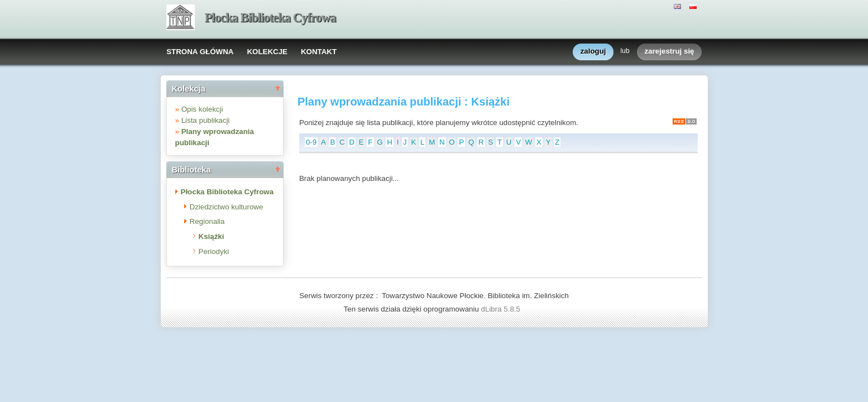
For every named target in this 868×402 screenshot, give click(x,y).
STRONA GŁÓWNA (200, 52)
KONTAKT (319, 52)
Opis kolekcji (202, 109)
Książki (212, 236)
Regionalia (207, 221)
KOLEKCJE (267, 52)
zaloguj (593, 52)
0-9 (311, 142)
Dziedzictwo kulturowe (227, 207)
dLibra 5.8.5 (502, 309)
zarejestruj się (670, 52)
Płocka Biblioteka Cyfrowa (270, 18)
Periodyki (214, 252)
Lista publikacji (206, 120)
